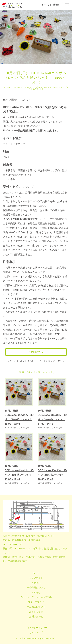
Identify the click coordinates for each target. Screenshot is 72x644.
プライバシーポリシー (36, 628)
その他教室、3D (36, 89)
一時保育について (36, 587)
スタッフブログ (36, 602)
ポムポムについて (36, 607)
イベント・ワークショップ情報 (36, 597)
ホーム (36, 573)
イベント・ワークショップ (55, 87)
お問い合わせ (36, 616)
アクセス (36, 583)
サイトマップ (36, 632)
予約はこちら (36, 352)
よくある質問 (36, 612)
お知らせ (39, 87)
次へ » (61, 361)
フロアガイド (36, 578)
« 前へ (11, 361)
